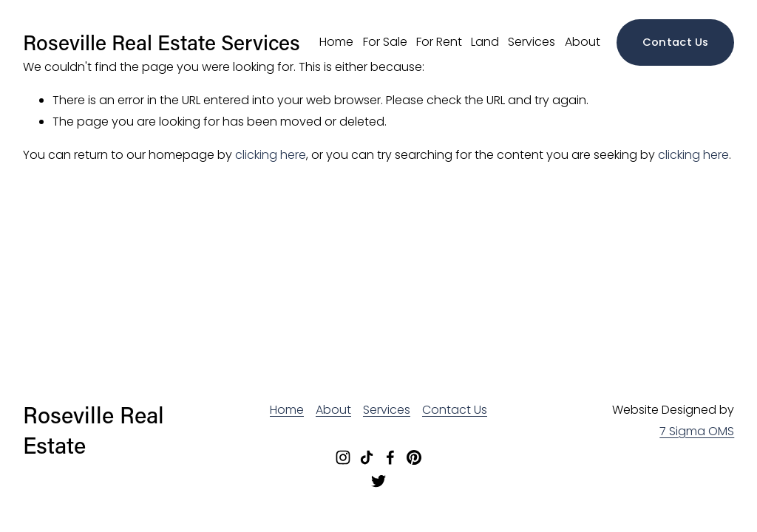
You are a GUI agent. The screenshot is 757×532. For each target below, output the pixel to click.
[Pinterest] (414, 457)
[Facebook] (390, 457)
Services (532, 42)
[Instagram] (343, 457)
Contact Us (676, 42)
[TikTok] (367, 457)
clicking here (271, 155)
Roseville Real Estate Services (162, 42)
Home (336, 42)
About (583, 42)
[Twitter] (378, 481)
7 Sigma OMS (697, 431)
